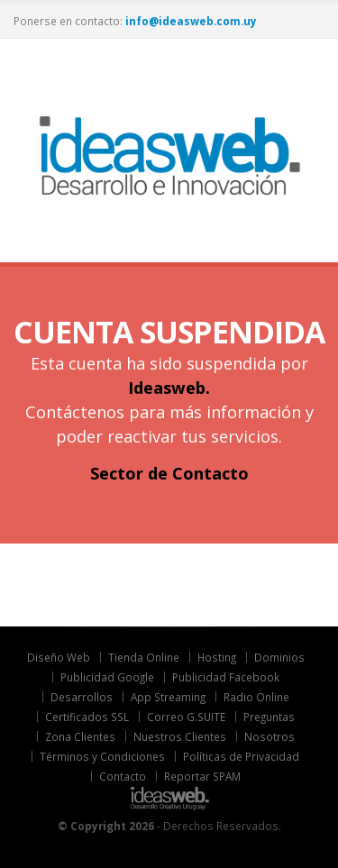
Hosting (217, 657)
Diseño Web (59, 657)
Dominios (279, 657)
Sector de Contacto (169, 473)
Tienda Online (144, 657)
